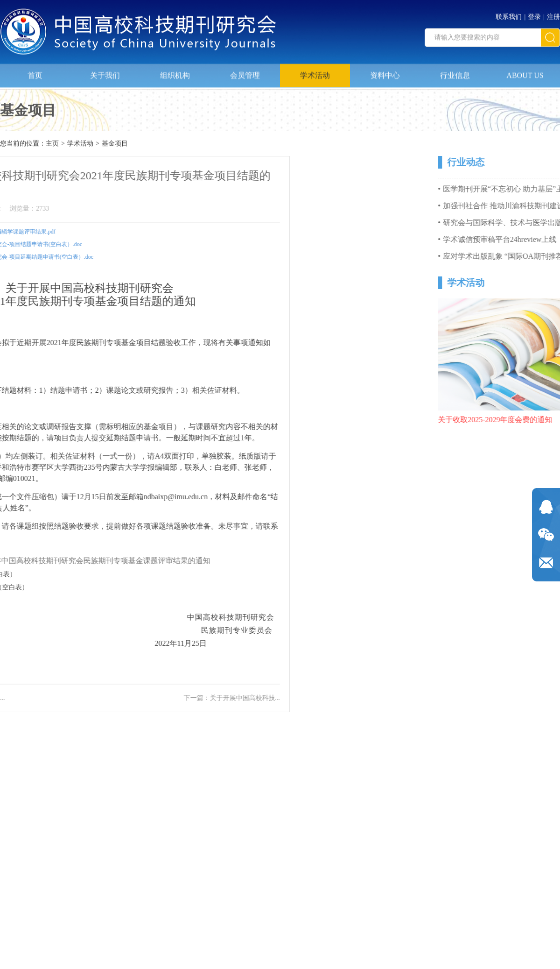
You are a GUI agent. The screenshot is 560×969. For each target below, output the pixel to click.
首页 (35, 72)
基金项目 (115, 144)
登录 (534, 14)
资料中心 (385, 72)
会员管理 (245, 72)
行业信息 (455, 72)
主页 (52, 144)
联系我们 (509, 14)
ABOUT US (525, 72)
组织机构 (175, 72)
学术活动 (315, 72)
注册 (553, 14)
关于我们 (105, 72)
